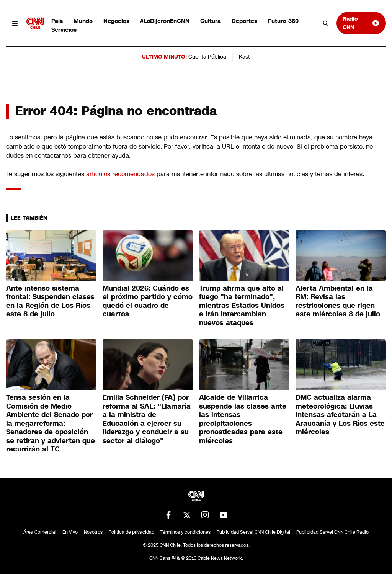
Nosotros (93, 532)
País (57, 21)
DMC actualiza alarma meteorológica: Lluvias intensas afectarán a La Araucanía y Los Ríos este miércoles (340, 415)
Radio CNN (361, 23)
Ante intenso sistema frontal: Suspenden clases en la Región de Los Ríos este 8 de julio (50, 301)
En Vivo (70, 532)
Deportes (244, 21)
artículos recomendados (120, 174)
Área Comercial (40, 532)
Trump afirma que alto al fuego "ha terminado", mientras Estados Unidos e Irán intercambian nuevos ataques (242, 306)
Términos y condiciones (185, 532)
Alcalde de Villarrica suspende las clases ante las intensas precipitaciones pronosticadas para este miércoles (243, 419)
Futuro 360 (283, 21)
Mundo (83, 21)
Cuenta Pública (207, 57)
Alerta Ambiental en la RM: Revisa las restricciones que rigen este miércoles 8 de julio (338, 301)
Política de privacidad (131, 532)
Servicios (64, 30)
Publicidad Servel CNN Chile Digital (253, 532)
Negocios (116, 21)
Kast (244, 57)
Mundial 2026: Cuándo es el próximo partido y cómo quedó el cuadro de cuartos (148, 301)
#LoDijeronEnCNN (165, 21)
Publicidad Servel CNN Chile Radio (332, 532)
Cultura (211, 21)
